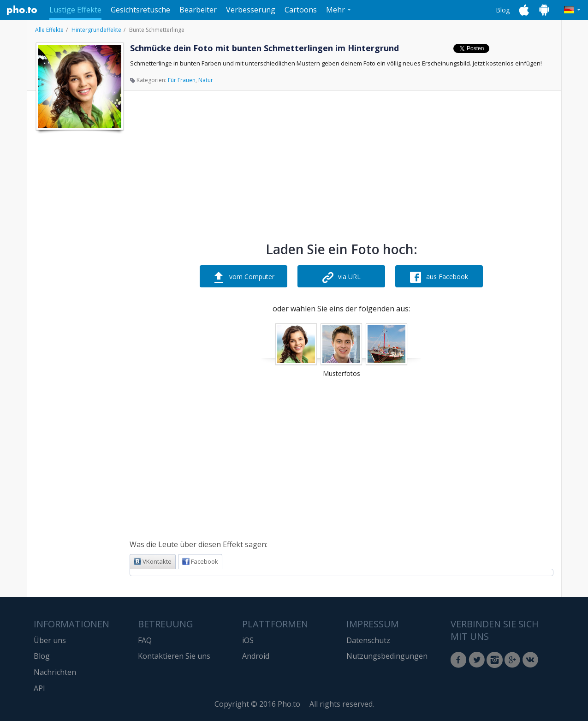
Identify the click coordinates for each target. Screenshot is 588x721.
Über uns (50, 640)
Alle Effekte (49, 30)
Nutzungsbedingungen (387, 656)
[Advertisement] (79, 274)
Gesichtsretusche (140, 10)
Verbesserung (251, 10)
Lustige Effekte (75, 10)
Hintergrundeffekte (96, 30)
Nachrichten (55, 672)
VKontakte (153, 561)
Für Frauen (182, 80)
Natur (206, 80)
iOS (248, 640)
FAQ (145, 640)
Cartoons (301, 10)
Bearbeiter (198, 10)
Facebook (200, 561)
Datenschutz (368, 640)
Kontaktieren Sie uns (174, 656)
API (39, 688)
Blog (503, 10)
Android (256, 656)
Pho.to (22, 10)
